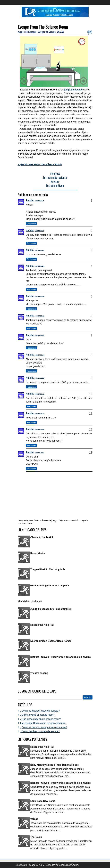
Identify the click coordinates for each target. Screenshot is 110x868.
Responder (31, 224)
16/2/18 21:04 (39, 335)
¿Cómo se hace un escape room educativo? (44, 727)
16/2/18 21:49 (39, 430)
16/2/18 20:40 (39, 250)
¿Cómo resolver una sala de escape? (40, 731)
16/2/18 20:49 (39, 266)
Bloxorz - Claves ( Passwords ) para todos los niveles (61, 657)
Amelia (30, 200)
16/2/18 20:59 (39, 296)
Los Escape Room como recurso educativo (43, 723)
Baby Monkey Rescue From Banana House (55, 765)
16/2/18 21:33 (39, 414)
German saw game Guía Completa (50, 585)
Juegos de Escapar (27, 32)
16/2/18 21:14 (39, 355)
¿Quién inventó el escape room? (37, 715)
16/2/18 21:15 (39, 378)
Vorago (34, 819)
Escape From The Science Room (43, 27)
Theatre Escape (39, 673)
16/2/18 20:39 (39, 231)
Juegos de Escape (47, 32)
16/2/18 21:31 (39, 394)
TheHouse (36, 837)
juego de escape (73, 90)
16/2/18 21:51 (39, 453)
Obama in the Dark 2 (42, 537)
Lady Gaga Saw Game (43, 801)
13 (90, 32)
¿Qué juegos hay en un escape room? (40, 719)
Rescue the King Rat (42, 625)
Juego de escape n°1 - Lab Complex (51, 609)
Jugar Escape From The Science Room (40, 164)
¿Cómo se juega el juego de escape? (40, 711)
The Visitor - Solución (30, 601)
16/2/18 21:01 (39, 316)
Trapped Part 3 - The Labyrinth (48, 569)
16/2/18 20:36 (39, 201)
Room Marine (38, 553)
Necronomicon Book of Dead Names (51, 641)
